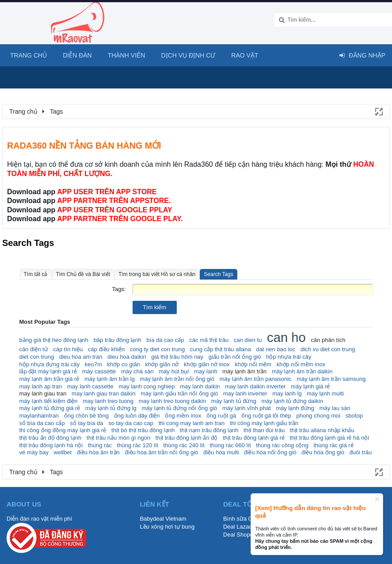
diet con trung (37, 357)
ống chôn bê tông (86, 416)
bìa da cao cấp (165, 340)
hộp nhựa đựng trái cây (50, 364)
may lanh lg (287, 393)
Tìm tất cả (36, 274)
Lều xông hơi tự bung (167, 527)
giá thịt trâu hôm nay (177, 357)
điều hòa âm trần (98, 452)
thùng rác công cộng (282, 445)
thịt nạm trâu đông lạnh (209, 430)
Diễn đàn (77, 55)
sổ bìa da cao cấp (42, 423)
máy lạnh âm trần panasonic (256, 379)
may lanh (206, 371)
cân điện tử (34, 349)
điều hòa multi (221, 452)
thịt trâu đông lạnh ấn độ (187, 438)
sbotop (354, 416)
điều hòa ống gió (323, 452)
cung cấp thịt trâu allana (221, 349)
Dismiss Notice (377, 499)
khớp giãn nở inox (207, 364)
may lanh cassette (90, 386)
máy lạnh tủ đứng (234, 401)
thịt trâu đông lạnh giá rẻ (254, 438)
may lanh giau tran (43, 393)
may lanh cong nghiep (147, 386)
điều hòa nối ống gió (270, 452)
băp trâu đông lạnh (118, 340)
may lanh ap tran (41, 386)
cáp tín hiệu (68, 349)
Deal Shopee (240, 535)
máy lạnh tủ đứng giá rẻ (50, 408)
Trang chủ (29, 55)
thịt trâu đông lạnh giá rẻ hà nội (330, 438)
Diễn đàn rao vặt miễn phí (39, 519)
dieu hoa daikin (127, 357)
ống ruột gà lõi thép (266, 416)
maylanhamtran (39, 416)
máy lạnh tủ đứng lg (111, 408)
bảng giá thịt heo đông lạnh (54, 340)
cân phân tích (328, 340)
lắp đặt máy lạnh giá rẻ (48, 371)
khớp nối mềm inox (301, 364)
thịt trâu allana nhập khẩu (322, 430)
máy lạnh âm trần (244, 371)
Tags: (119, 289)
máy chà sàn (137, 371)
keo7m (93, 364)
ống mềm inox (183, 416)
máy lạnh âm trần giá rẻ (49, 379)
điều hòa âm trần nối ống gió (161, 452)
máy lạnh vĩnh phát (247, 408)
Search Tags (219, 274)
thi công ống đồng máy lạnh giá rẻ (63, 430)
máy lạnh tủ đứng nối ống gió (179, 408)
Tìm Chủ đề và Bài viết (83, 274)
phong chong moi (318, 416)
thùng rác (100, 445)
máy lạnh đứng (295, 408)
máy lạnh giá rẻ (310, 386)
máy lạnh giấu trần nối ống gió (179, 393)
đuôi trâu (361, 452)
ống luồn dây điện (137, 416)
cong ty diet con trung (157, 349)
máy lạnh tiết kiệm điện (49, 401)
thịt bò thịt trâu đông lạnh (143, 430)
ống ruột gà (221, 416)
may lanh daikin (200, 386)
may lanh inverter (245, 393)
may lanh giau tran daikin (104, 393)
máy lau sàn (335, 408)
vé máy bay (34, 452)
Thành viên (127, 55)
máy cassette (99, 371)
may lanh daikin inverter (255, 386)
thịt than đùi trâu (264, 430)
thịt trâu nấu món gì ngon (118, 438)
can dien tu (248, 340)
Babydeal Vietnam (163, 519)
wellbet (63, 452)
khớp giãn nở (162, 364)
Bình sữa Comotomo (250, 519)
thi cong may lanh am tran (192, 423)
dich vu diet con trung (328, 349)
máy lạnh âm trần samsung (331, 379)
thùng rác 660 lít (230, 445)
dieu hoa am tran (81, 357)
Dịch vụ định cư (188, 55)
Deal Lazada (239, 527)
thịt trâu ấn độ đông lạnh (51, 438)
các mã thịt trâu (209, 340)
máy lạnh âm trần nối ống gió (177, 379)
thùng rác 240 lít (184, 445)
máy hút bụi (174, 371)
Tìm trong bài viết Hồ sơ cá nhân (157, 274)
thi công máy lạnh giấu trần (264, 423)
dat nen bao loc (276, 349)
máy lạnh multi (325, 393)
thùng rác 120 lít (138, 445)
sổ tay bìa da (86, 423)
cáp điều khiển (106, 349)
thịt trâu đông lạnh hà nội (51, 445)
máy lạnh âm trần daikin (302, 371)
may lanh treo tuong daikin (172, 401)
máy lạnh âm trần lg (110, 379)
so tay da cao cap (131, 423)
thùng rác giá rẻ (334, 445)
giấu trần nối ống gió (235, 357)
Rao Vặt (245, 55)
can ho (286, 338)
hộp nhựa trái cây (289, 357)
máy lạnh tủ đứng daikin (292, 401)
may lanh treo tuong (108, 401)
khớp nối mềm (253, 364)
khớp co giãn (124, 364)
